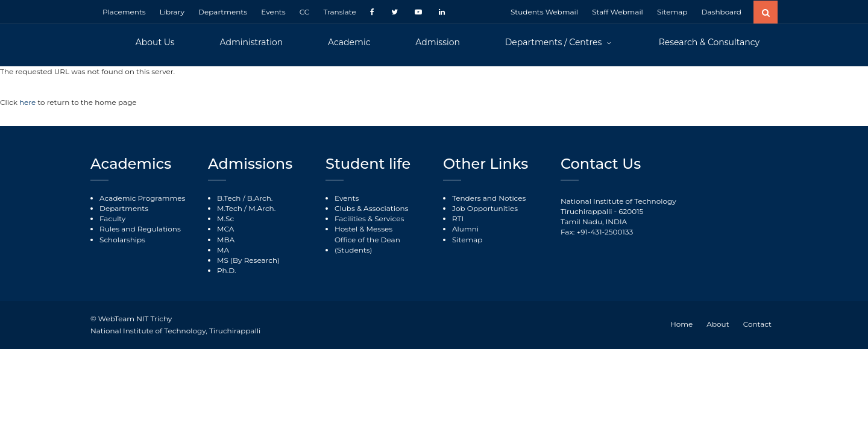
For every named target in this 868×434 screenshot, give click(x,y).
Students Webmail (544, 12)
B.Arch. (260, 198)
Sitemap (672, 12)
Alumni (465, 229)
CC (305, 12)
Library (172, 12)
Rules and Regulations (140, 229)
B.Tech (229, 198)
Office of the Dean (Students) (367, 245)
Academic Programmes (142, 198)
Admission (438, 42)
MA (223, 250)
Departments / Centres (555, 42)
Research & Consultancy (709, 42)
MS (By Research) (248, 260)
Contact (757, 324)
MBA (226, 240)
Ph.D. (227, 270)
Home (681, 324)
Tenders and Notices (489, 198)
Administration (251, 42)
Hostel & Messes (363, 229)
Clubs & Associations (371, 208)
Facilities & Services (369, 219)
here (28, 102)
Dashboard (722, 12)
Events (273, 12)
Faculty (112, 219)
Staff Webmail (618, 12)
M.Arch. (262, 208)
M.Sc (225, 219)
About (718, 324)
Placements (124, 12)
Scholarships (122, 240)
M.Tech (230, 208)
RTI (458, 219)
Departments (223, 12)
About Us (155, 42)
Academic (349, 42)
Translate (339, 12)
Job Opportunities (485, 208)
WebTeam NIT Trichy (135, 319)
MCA (225, 229)
